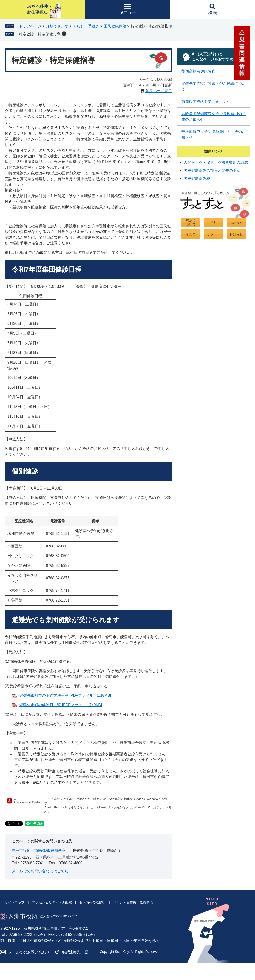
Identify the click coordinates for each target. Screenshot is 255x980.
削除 (64, 34)
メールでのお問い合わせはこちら (40, 871)
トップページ (30, 26)
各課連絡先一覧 (75, 952)
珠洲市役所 (21, 850)
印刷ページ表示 (159, 91)
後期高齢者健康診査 (198, 71)
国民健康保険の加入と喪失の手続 (212, 170)
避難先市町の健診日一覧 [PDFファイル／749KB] (61, 705)
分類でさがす (57, 26)
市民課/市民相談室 (50, 850)
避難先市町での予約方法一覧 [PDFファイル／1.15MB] (65, 695)
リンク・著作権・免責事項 (133, 902)
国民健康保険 (115, 26)
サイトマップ (15, 902)
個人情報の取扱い (92, 902)
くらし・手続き (86, 26)
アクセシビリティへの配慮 (52, 902)
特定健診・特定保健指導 (40, 34)
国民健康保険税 (197, 178)
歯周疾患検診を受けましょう (206, 101)
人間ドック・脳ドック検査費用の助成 (216, 162)
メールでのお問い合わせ (29, 952)
